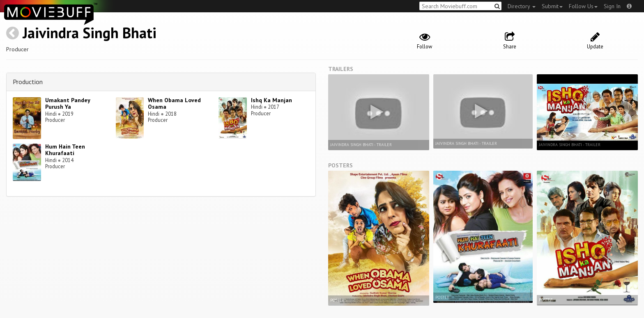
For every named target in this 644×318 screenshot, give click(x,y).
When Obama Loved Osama (174, 104)
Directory (522, 6)
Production (28, 82)
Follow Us (583, 6)
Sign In (612, 6)
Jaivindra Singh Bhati (90, 33)
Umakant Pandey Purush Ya (68, 104)
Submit (552, 6)
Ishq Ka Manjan (271, 100)
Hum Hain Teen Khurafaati (65, 150)
